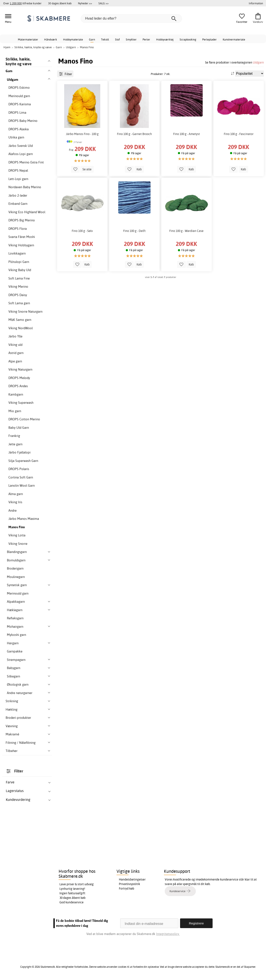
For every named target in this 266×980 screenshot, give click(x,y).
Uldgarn (258, 62)
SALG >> (103, 3)
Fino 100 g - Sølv (82, 231)
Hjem (7, 47)
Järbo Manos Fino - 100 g (82, 134)
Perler (146, 39)
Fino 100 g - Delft (134, 231)
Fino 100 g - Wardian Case (186, 231)
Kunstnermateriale (234, 39)
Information (256, 3)
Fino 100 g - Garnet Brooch (134, 134)
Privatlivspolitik (129, 884)
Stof (117, 39)
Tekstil (105, 39)
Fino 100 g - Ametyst (187, 134)
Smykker (131, 39)
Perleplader (209, 39)
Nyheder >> (85, 3)
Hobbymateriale (73, 39)
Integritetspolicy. (168, 934)
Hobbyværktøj (165, 39)
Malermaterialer (28, 39)
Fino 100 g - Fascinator (239, 134)
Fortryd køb (127, 888)
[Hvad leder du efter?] (131, 19)
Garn (92, 39)
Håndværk (51, 39)
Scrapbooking (188, 39)
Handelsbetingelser (132, 879)
